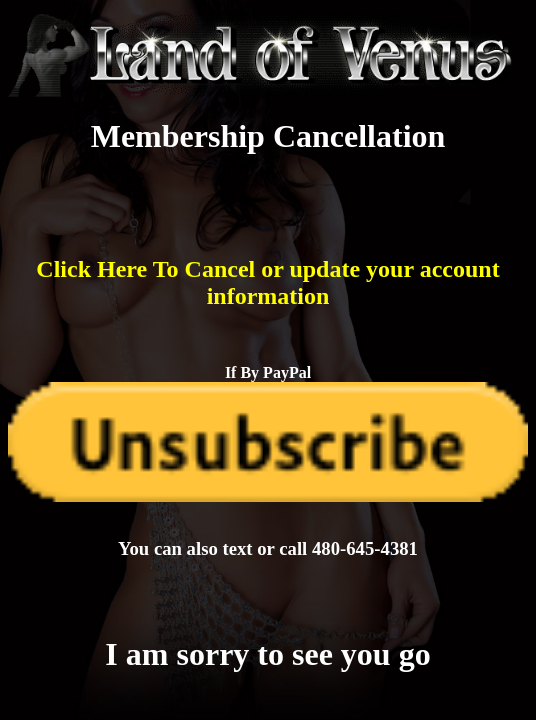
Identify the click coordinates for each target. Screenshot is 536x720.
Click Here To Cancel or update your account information (267, 282)
